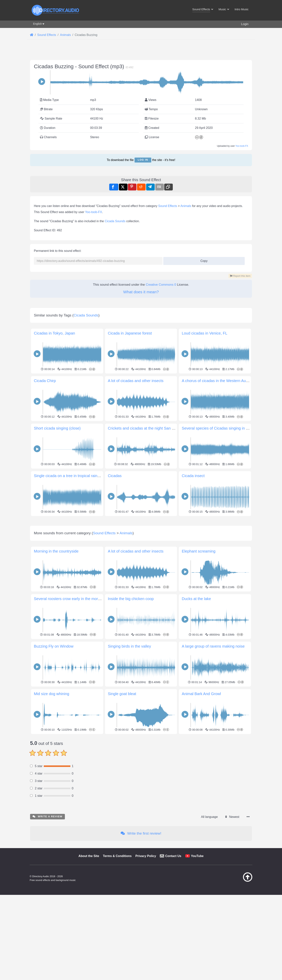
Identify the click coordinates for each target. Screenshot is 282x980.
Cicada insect (193, 476)
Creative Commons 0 (161, 285)
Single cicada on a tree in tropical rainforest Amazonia (79, 476)
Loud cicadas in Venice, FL (204, 333)
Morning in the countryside (56, 551)
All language (209, 817)
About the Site (89, 856)
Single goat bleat (122, 694)
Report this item (240, 276)
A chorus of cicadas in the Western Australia (219, 381)
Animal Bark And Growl (201, 694)
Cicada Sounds (115, 221)
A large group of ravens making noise (213, 646)
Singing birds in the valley (129, 646)
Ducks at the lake (196, 599)
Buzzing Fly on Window (54, 646)
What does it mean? (141, 292)
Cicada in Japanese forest (130, 333)
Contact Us (173, 856)
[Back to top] (238, 881)
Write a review (47, 816)
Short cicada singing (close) (57, 428)
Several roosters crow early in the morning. (70, 599)
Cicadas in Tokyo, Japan (54, 333)
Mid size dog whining (52, 694)
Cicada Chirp (45, 381)
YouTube (197, 856)
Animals (186, 206)
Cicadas (115, 476)
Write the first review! (141, 833)
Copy (203, 260)
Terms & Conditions (117, 856)
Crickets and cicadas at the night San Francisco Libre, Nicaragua (163, 428)
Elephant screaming (199, 551)
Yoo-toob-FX (242, 146)
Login (245, 24)
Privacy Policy (146, 856)
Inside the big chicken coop (131, 599)
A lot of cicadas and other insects (136, 381)
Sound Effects (168, 206)
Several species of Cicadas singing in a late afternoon (227, 428)
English (37, 24)
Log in (143, 160)
